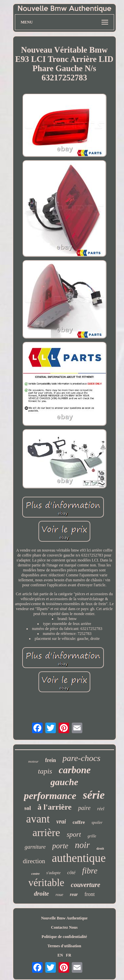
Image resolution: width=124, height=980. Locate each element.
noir (83, 845)
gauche (64, 782)
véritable (46, 883)
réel (101, 809)
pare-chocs (82, 758)
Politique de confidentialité (64, 937)
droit (100, 848)
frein (51, 760)
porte (60, 846)
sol (28, 808)
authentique (79, 858)
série (94, 795)
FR (68, 955)
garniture (35, 847)
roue (59, 894)
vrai (61, 822)
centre (35, 874)
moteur (33, 761)
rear (74, 894)
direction (34, 861)
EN (60, 955)
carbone (75, 770)
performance (50, 796)
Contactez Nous (64, 927)
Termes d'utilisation (64, 946)
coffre (79, 822)
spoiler (97, 823)
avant (38, 819)
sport (74, 834)
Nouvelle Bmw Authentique (64, 918)
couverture (85, 885)
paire (84, 808)
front (89, 894)
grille (92, 836)
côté (71, 872)
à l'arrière (54, 807)
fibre (90, 871)
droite (41, 893)
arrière (46, 832)
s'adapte (53, 873)
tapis (45, 771)
